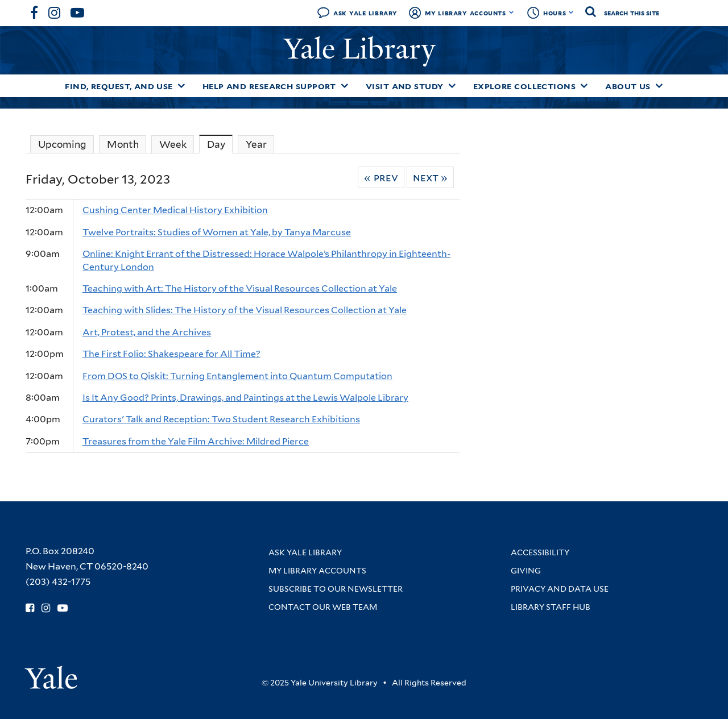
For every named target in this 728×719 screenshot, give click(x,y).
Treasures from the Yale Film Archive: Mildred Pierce (196, 441)
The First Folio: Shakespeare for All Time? (171, 354)
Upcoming (62, 144)
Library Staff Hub (551, 607)
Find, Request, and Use (119, 86)
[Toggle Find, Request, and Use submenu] (181, 86)
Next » (431, 177)
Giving (526, 571)
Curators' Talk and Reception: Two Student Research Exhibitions (221, 419)
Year (256, 144)
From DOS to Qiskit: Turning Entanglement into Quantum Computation (237, 376)
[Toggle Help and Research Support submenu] (345, 86)
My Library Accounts (466, 13)
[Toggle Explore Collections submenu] (584, 86)
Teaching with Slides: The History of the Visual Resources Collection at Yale (245, 310)
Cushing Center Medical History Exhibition (175, 210)
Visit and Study (405, 86)
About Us (628, 86)
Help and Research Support (269, 86)
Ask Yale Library (365, 13)
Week (173, 144)
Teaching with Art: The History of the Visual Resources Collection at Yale (240, 288)
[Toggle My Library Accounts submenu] (512, 13)
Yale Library (363, 49)
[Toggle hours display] (571, 13)
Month (123, 144)
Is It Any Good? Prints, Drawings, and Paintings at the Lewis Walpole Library (245, 398)
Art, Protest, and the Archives (147, 332)
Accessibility (540, 552)
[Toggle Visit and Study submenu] (452, 86)
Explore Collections (525, 86)
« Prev (381, 177)
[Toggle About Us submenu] (659, 86)
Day (220, 144)
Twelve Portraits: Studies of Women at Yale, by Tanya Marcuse (217, 232)
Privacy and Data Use (560, 589)
